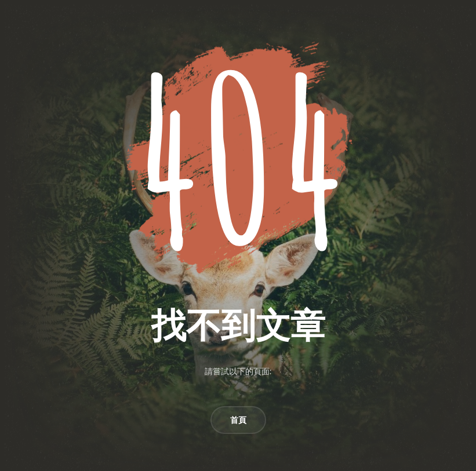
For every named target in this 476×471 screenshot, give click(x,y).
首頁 (238, 420)
